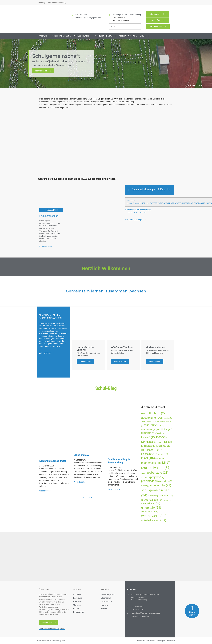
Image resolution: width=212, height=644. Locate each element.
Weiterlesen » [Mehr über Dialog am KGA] (80, 482)
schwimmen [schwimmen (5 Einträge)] (154, 496)
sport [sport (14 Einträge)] (158, 500)
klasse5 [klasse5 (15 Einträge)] (148, 437)
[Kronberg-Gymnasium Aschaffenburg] (110, 15)
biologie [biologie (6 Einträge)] (167, 418)
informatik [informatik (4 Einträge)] (159, 433)
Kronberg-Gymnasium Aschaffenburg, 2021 (51, 641)
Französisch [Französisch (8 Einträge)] (148, 430)
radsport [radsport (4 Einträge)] (145, 486)
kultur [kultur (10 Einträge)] (163, 454)
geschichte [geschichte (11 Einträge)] (164, 429)
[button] (45, 36)
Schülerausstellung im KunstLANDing (119, 461)
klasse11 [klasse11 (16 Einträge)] (154, 450)
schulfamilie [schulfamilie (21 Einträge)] (160, 485)
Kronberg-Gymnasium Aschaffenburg (127, 15)
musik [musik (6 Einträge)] (145, 473)
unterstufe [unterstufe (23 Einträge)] (151, 507)
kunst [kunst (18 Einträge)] (148, 458)
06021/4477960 (81, 15)
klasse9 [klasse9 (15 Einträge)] (154, 446)
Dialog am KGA (81, 455)
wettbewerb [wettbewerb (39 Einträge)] (154, 516)
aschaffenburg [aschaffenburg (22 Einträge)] (154, 413)
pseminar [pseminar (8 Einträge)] (166, 481)
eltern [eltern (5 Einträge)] (153, 421)
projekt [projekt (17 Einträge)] (157, 477)
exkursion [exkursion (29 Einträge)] (154, 425)
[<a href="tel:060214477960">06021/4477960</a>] (72, 15)
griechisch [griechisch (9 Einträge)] (148, 433)
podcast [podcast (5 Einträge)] (145, 477)
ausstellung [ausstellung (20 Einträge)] (152, 418)
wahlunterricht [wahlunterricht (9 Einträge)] (150, 511)
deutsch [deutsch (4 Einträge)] (145, 421)
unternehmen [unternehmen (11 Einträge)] (151, 503)
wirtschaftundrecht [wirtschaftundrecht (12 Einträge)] (154, 520)
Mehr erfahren (43, 71)
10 (134, 213)
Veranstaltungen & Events (151, 189)
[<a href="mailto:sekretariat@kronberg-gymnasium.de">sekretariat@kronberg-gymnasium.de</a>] (72, 18)
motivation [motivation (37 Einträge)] (159, 468)
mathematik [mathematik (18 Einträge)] (151, 463)
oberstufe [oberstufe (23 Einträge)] (159, 473)
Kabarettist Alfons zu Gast (53, 461)
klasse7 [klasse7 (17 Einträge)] (155, 442)
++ (145, 213)
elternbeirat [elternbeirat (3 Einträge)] (161, 421)
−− (129, 213)
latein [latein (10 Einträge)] (159, 458)
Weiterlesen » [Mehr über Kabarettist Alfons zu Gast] (45, 491)
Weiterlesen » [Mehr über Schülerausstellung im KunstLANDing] (114, 490)
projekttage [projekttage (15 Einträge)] (150, 481)
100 (140, 213)
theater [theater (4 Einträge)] (167, 500)
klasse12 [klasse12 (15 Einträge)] (149, 454)
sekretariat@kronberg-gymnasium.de (90, 18)
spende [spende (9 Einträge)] (146, 500)
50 (137, 213)
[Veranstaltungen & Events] (129, 190)
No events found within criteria (138, 210)
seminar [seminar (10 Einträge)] (166, 496)
